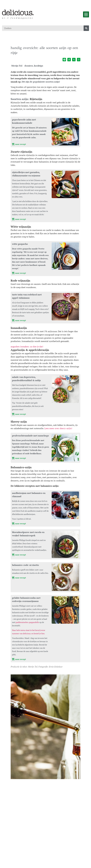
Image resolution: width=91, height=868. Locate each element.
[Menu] (86, 14)
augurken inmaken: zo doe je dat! (27, 347)
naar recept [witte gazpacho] (19, 273)
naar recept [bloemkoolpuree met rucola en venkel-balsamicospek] (19, 555)
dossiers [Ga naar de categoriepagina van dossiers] (29, 66)
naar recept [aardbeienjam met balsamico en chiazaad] (19, 523)
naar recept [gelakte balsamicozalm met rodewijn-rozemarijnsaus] (19, 659)
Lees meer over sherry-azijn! (58, 428)
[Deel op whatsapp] (79, 60)
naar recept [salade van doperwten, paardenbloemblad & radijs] (19, 414)
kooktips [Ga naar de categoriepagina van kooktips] (39, 66)
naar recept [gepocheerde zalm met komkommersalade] (19, 144)
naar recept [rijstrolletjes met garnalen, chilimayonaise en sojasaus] (19, 219)
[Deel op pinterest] (64, 60)
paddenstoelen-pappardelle (27, 622)
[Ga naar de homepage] (18, 13)
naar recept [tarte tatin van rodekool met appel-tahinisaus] (19, 320)
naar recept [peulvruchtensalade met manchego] (19, 458)
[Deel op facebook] (69, 60)
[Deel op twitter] (74, 60)
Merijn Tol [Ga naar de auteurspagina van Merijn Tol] (17, 66)
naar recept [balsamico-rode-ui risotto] (19, 578)
